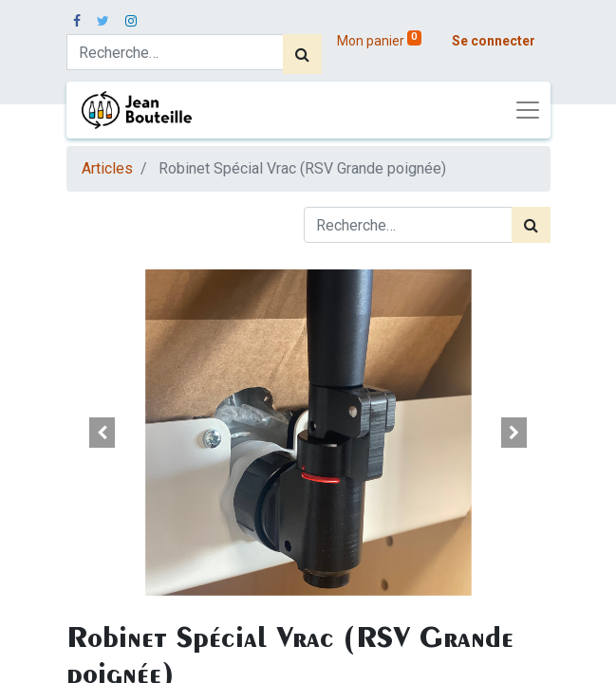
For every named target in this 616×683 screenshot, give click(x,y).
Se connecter (494, 41)
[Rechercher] (302, 54)
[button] (103, 433)
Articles (107, 168)
